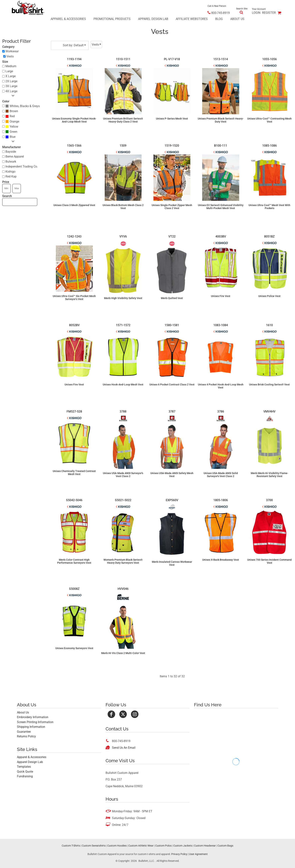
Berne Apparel (15, 156)
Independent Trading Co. (22, 166)
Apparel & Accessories (32, 757)
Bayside (11, 152)
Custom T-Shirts (71, 846)
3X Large (11, 86)
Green (13, 132)
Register (269, 13)
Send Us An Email (124, 748)
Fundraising (25, 776)
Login (256, 13)
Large (9, 71)
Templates (24, 767)
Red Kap (11, 176)
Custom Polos (163, 846)
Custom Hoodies (117, 846)
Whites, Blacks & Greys (25, 106)
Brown (14, 111)
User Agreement (198, 854)
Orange (14, 121)
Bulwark (11, 162)
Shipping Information (31, 727)
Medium (11, 66)
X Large (11, 76)
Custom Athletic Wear (141, 846)
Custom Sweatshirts (94, 846)
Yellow (14, 127)
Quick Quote (25, 772)
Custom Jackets (183, 846)
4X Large (11, 91)
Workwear (12, 51)
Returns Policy (26, 736)
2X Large (11, 81)
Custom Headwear (205, 846)
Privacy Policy (179, 854)
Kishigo (10, 172)
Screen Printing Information (35, 722)
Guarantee (24, 732)
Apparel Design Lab (30, 762)
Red (12, 116)
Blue (13, 137)
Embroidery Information (33, 717)
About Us (23, 712)
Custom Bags (225, 846)
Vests (10, 56)
